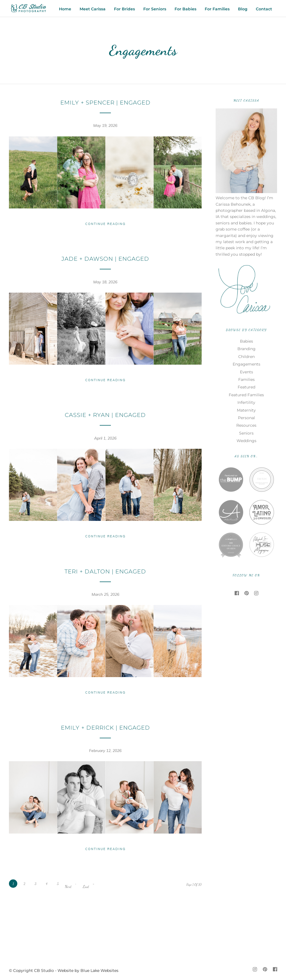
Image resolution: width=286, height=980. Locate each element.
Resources (246, 425)
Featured (246, 387)
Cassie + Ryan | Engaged (105, 415)
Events (246, 372)
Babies (246, 341)
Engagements (246, 364)
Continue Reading (105, 224)
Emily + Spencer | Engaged (105, 103)
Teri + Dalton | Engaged (105, 571)
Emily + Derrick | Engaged (105, 728)
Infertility (246, 402)
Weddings (246, 441)
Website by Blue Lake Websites (88, 970)
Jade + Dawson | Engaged (105, 259)
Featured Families (246, 395)
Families (246, 379)
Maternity (246, 410)
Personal (246, 418)
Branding (246, 349)
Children (246, 357)
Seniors (246, 433)
